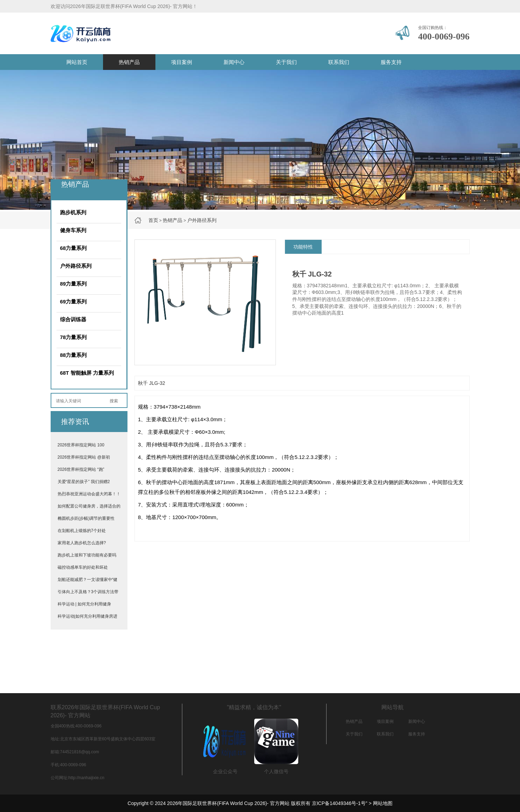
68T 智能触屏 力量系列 (87, 373)
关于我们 (286, 62)
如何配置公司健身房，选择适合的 (89, 506)
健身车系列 (73, 230)
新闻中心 (234, 62)
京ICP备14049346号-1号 (339, 803)
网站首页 (77, 62)
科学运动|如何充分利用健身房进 (87, 616)
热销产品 (129, 62)
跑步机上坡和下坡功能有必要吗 (87, 555)
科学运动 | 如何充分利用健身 (85, 604)
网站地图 (383, 803)
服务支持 (391, 62)
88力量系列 (74, 355)
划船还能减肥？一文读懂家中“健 (88, 580)
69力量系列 (74, 301)
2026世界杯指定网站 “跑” (81, 469)
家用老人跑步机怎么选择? (82, 543)
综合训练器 (73, 319)
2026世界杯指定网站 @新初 (84, 457)
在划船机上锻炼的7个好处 (82, 531)
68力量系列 (74, 248)
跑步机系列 (73, 212)
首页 (153, 220)
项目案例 (182, 62)
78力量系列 (74, 337)
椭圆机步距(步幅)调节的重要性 (86, 518)
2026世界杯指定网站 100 (81, 445)
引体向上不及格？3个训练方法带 (88, 592)
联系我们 (339, 62)
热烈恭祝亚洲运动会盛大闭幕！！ (89, 494)
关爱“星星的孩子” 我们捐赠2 (84, 482)
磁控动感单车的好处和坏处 (83, 567)
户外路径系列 (202, 220)
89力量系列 (74, 284)
